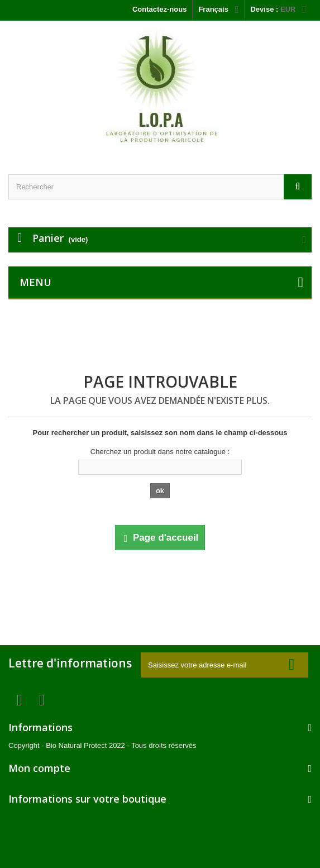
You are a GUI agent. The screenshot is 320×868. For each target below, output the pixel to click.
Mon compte (39, 768)
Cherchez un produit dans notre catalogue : (160, 452)
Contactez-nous (160, 9)
